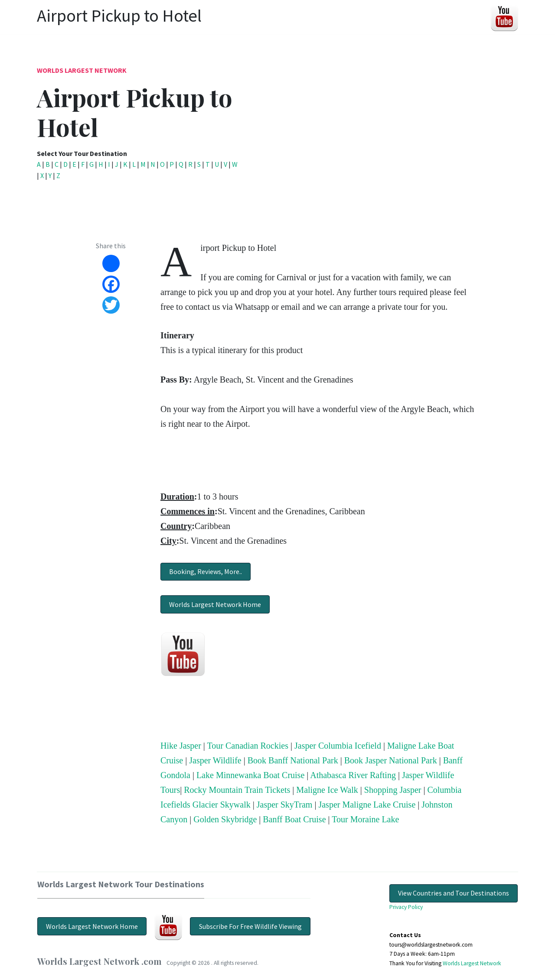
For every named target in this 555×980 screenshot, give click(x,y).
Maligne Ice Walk (327, 790)
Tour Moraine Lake (365, 819)
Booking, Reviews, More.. (206, 571)
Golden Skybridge (225, 819)
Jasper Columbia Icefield (338, 746)
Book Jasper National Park (391, 760)
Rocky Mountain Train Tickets (237, 790)
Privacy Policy (406, 907)
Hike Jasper (181, 746)
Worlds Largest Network (82, 70)
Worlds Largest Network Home (215, 604)
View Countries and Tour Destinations (454, 893)
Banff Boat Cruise (294, 819)
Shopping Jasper (393, 790)
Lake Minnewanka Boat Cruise (250, 775)
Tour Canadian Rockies (248, 746)
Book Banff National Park (293, 760)
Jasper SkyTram (285, 805)
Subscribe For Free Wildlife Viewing (250, 926)
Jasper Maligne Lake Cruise (367, 805)
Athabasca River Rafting (353, 775)
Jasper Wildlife (215, 760)
